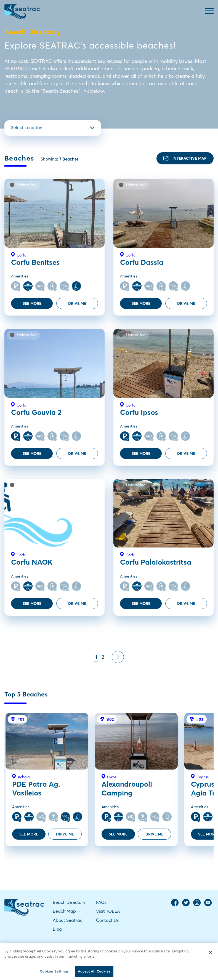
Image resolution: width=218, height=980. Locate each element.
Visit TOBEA (108, 911)
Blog (57, 929)
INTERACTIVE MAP (185, 158)
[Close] (211, 955)
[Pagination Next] (118, 657)
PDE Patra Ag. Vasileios (36, 788)
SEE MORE (32, 303)
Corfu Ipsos (139, 412)
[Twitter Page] (186, 905)
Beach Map (64, 911)
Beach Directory (69, 902)
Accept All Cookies (94, 974)
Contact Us (107, 920)
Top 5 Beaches (26, 694)
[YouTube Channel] (208, 905)
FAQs (101, 902)
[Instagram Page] (197, 905)
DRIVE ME (77, 303)
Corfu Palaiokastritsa (156, 562)
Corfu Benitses (35, 262)
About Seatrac (67, 920)
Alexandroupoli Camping (127, 788)
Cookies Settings (54, 974)
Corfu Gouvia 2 (36, 412)
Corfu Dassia (142, 262)
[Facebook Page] (175, 905)
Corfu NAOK (32, 562)
